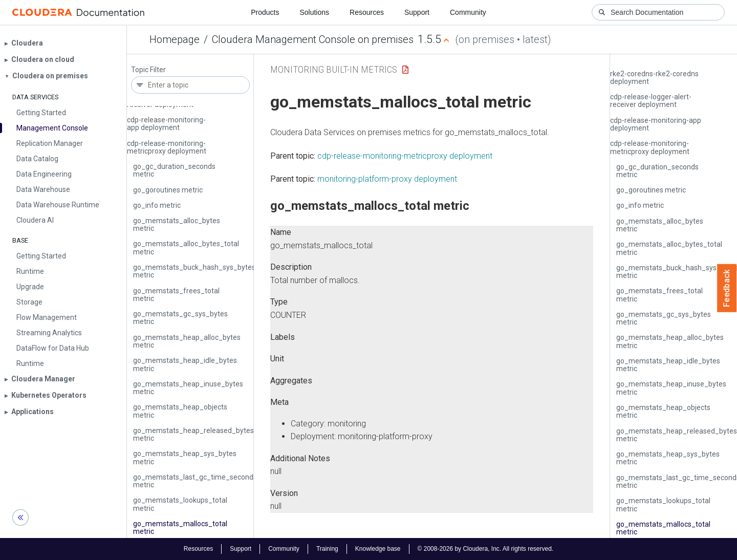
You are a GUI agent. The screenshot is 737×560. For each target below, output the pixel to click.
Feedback (727, 288)
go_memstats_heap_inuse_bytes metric (188, 388)
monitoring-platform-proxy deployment (387, 179)
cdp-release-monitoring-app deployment (166, 124)
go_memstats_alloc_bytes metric (177, 224)
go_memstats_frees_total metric (176, 295)
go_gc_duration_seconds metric (174, 170)
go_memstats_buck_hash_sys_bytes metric (194, 271)
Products (265, 12)
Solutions (314, 12)
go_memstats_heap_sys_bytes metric (185, 457)
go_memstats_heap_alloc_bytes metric (187, 341)
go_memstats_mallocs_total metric (180, 527)
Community (468, 12)
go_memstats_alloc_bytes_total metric (186, 247)
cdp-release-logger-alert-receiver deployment (651, 101)
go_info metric (157, 205)
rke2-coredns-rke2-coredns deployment (654, 78)
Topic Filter (148, 70)
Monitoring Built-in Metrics (334, 69)
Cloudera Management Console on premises (313, 39)
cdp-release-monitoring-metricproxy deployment (167, 147)
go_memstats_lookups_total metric (180, 504)
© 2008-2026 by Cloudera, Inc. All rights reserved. (486, 549)
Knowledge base (378, 549)
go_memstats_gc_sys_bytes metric (180, 318)
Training (327, 549)
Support (417, 12)
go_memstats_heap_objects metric (180, 411)
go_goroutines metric (168, 190)
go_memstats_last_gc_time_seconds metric (195, 481)
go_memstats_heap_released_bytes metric (193, 434)
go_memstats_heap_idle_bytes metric (185, 364)
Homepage (175, 39)
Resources (367, 12)
